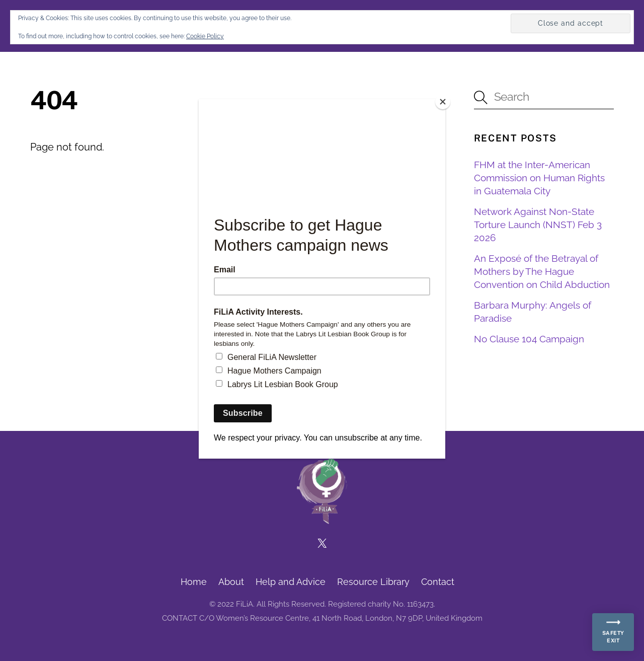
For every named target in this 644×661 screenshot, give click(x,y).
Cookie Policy (205, 36)
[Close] (443, 102)
